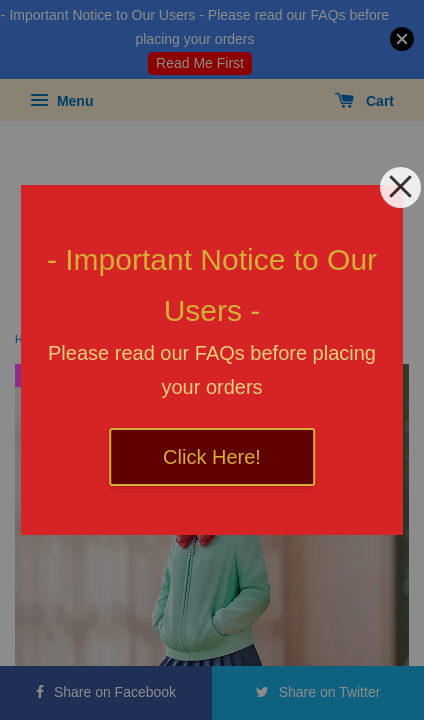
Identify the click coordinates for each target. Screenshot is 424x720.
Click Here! (212, 457)
